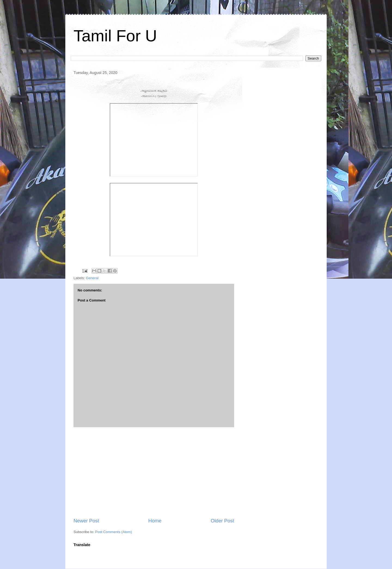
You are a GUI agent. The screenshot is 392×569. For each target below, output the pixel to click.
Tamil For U (115, 36)
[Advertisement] (154, 472)
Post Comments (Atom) (114, 532)
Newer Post (86, 521)
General (92, 278)
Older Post (222, 521)
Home (155, 521)
